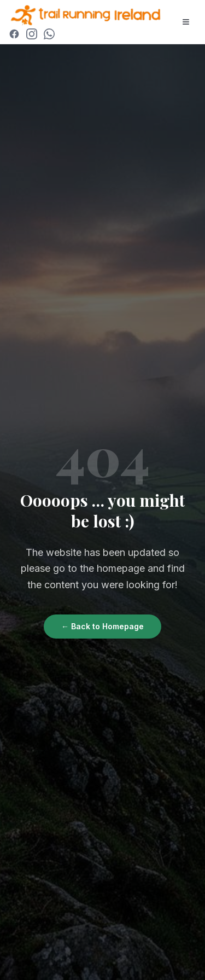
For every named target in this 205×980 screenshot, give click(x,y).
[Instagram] (32, 34)
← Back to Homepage (102, 626)
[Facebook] (14, 34)
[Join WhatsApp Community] (49, 34)
